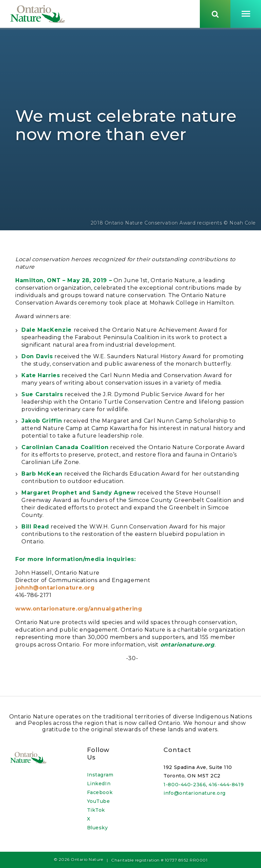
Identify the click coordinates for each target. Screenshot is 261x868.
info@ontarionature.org (194, 793)
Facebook (100, 792)
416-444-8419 (226, 785)
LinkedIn (99, 784)
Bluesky (98, 828)
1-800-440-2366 (185, 785)
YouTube (99, 801)
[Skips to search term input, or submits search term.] (215, 15)
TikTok (96, 810)
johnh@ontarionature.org (55, 590)
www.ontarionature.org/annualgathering (79, 611)
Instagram (100, 775)
